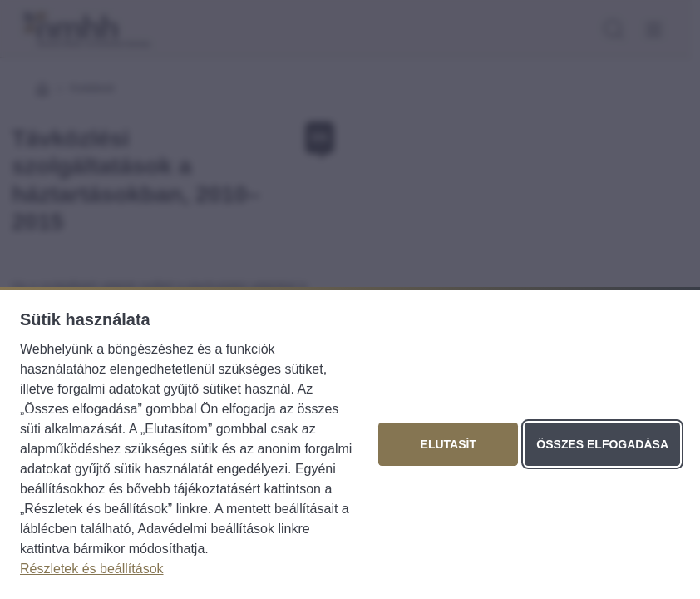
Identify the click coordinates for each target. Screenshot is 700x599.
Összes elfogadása (602, 444)
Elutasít (449, 444)
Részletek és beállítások (92, 569)
